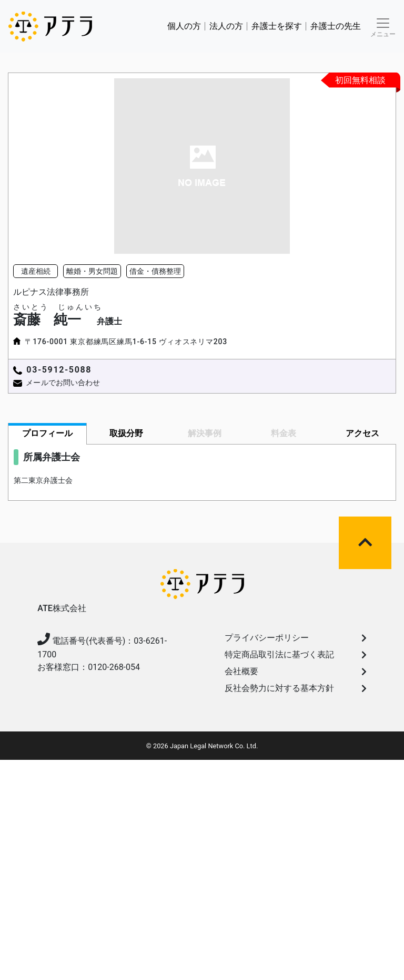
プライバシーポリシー (296, 638)
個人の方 (184, 26)
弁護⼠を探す (277, 26)
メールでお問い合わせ (63, 383)
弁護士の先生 (336, 26)
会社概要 (296, 671)
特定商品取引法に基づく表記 (296, 654)
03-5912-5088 (59, 370)
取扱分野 (126, 433)
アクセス (362, 433)
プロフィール (47, 433)
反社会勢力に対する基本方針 (296, 688)
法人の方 (226, 26)
